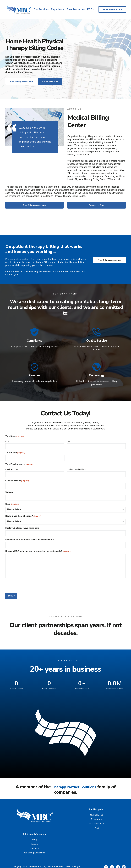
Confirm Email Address (76, 464)
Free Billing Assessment (109, 258)
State (12, 499)
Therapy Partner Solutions (74, 782)
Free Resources (76, 8)
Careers (34, 839)
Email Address (12, 464)
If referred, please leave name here (22, 523)
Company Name (17, 476)
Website (9, 487)
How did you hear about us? (23, 511)
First (7, 436)
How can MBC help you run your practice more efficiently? (38, 546)
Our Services (40, 8)
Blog (34, 834)
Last (68, 436)
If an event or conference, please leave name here (29, 535)
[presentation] (25, 580)
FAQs (91, 8)
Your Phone (15, 448)
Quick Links (57, 864)
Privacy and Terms (40, 864)
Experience (57, 8)
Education (34, 843)
